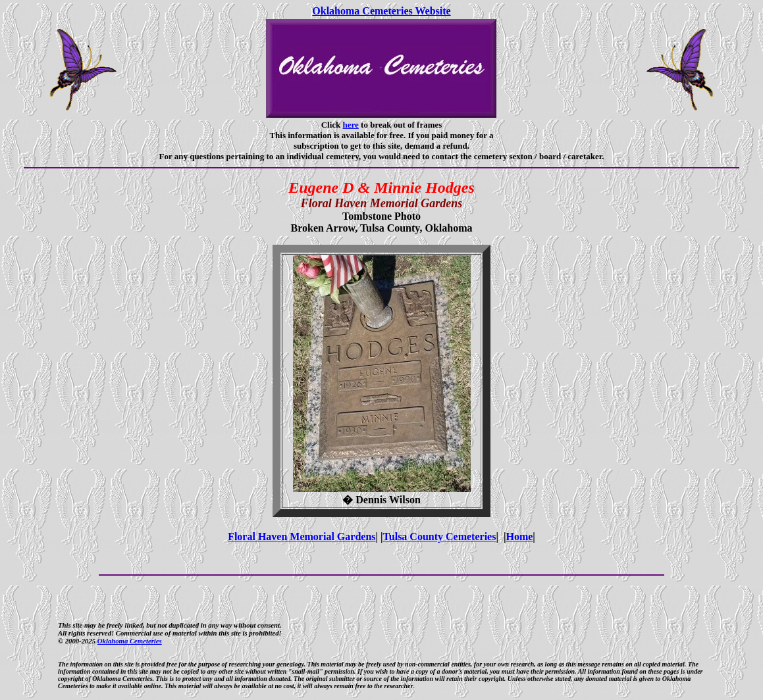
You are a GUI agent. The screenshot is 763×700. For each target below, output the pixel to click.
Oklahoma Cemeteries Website (381, 11)
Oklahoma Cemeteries (130, 641)
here (351, 125)
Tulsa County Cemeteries (440, 537)
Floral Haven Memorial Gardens (302, 537)
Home (519, 537)
